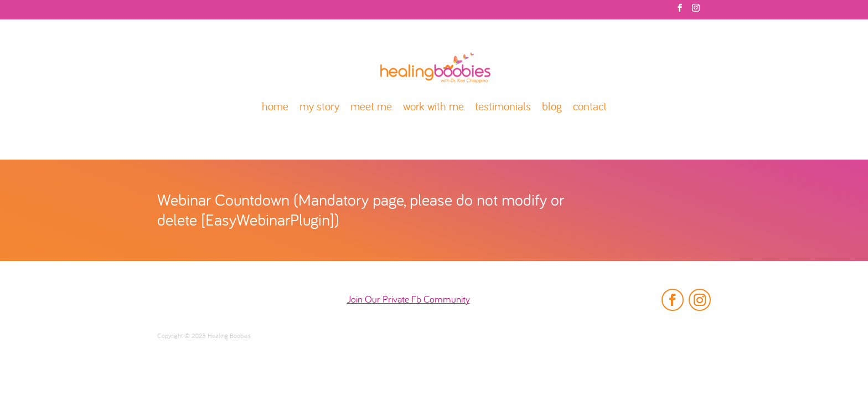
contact (590, 108)
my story (319, 108)
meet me (371, 108)
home (275, 108)
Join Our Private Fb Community (409, 300)
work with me (433, 108)
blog (552, 108)
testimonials (503, 108)
